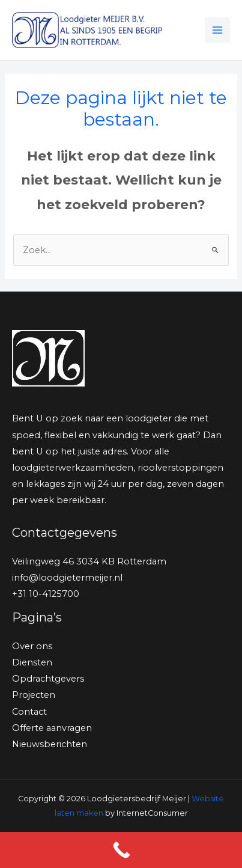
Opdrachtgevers (48, 679)
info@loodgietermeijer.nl (67, 578)
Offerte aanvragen (52, 728)
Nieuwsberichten (50, 744)
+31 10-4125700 (46, 594)
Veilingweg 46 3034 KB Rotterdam (89, 561)
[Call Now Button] (121, 850)
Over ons (32, 646)
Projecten (34, 695)
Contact (29, 712)
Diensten (32, 662)
